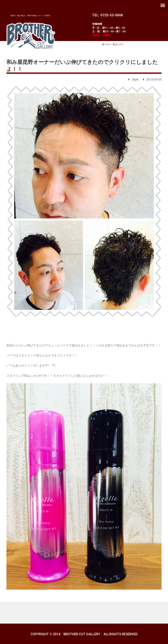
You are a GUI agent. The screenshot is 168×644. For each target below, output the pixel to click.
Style (135, 79)
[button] (163, 5)
